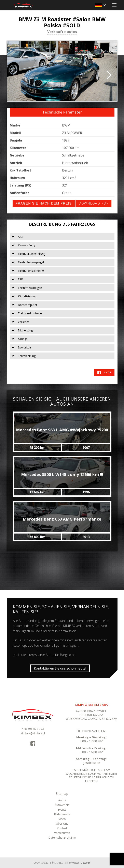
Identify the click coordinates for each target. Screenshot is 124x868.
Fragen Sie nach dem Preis (44, 203)
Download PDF (93, 203)
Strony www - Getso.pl (78, 863)
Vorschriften (62, 833)
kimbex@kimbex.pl (33, 733)
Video (62, 819)
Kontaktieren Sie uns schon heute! (60, 668)
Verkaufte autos (62, 32)
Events (62, 810)
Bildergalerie (62, 814)
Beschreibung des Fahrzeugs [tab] (62, 224)
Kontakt (62, 828)
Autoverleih (62, 805)
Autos (62, 800)
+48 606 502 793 (33, 729)
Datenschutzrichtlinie (62, 837)
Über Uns (62, 824)
